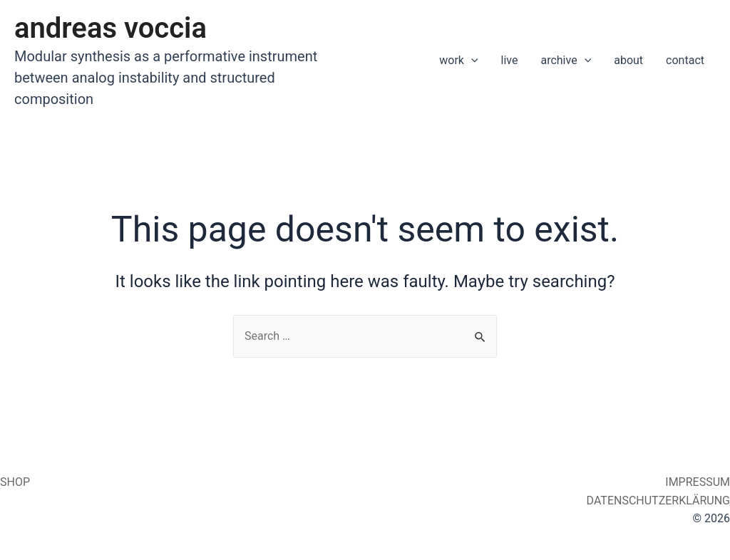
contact (685, 60)
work (458, 61)
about (628, 60)
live (510, 60)
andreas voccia (110, 28)
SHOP (15, 482)
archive (566, 61)
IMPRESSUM (696, 482)
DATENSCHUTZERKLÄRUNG (657, 501)
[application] (471, 61)
